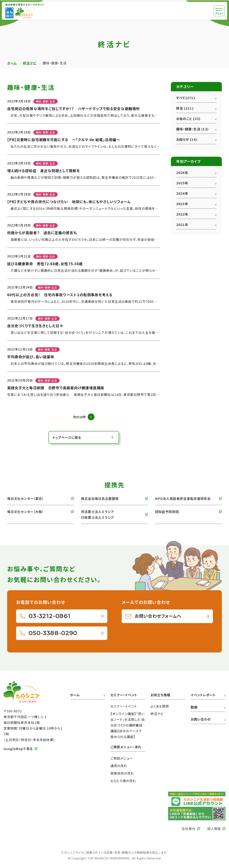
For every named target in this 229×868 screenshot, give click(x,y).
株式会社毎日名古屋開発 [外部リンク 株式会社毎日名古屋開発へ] (100, 498)
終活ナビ (30, 63)
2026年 (182, 172)
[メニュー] (219, 11)
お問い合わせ (201, 719)
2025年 (182, 183)
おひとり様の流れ (123, 781)
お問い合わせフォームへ (158, 616)
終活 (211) (185, 108)
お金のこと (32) (188, 119)
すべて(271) (186, 98)
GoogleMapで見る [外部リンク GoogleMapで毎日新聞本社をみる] (18, 749)
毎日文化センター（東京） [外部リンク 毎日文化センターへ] (25, 498)
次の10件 (79, 417)
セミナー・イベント (124, 706)
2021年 (182, 224)
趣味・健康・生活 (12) (192, 129)
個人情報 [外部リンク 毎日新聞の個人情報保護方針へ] (214, 829)
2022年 (182, 214)
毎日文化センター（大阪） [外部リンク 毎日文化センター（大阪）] (25, 512)
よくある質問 (160, 706)
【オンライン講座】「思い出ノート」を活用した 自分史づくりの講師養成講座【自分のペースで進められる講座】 (128, 725)
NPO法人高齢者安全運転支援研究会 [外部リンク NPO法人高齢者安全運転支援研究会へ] (183, 498)
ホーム (12, 63)
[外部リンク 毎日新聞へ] (9, 13)
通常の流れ (119, 766)
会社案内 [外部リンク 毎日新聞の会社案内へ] (188, 829)
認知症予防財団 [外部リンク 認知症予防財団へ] (167, 512)
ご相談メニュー (122, 758)
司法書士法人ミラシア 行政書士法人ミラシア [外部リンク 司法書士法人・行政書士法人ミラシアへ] (98, 514)
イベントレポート (203, 695)
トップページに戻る (67, 437)
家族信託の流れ (122, 773)
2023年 (182, 204)
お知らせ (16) (187, 139)
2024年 (182, 193)
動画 (194, 707)
